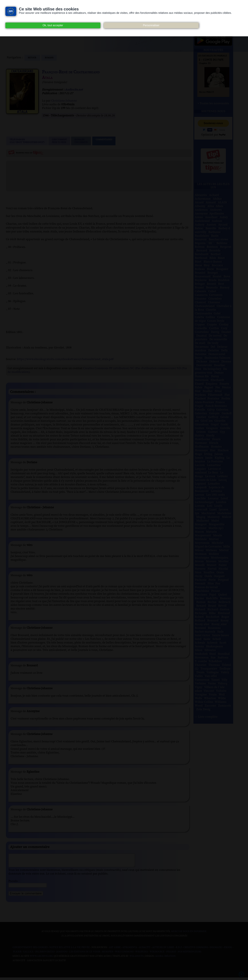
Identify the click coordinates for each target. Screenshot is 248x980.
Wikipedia (142, 954)
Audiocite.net (74, 90)
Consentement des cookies (30, 950)
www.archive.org (42, 959)
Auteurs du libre (163, 950)
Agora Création (165, 959)
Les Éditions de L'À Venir (85, 954)
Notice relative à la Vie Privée (70, 950)
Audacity (145, 950)
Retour (32, 58)
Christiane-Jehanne (64, 101)
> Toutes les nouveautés (213, 103)
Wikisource (157, 954)
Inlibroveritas (45, 954)
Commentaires (104, 141)
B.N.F (179, 950)
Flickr (17, 954)
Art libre (115, 950)
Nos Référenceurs (189, 954)
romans (49, 58)
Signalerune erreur (81, 141)
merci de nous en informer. (189, 934)
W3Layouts (136, 959)
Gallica (28, 954)
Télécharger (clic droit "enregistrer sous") (27, 141)
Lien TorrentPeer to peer (59, 141)
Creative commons (196, 950)
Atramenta (130, 950)
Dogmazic (216, 950)
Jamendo (62, 954)
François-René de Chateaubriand (71, 72)
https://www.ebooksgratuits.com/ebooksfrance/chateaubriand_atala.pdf (65, 359)
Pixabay (171, 954)
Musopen (108, 954)
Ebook (228, 950)
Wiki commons (124, 954)
